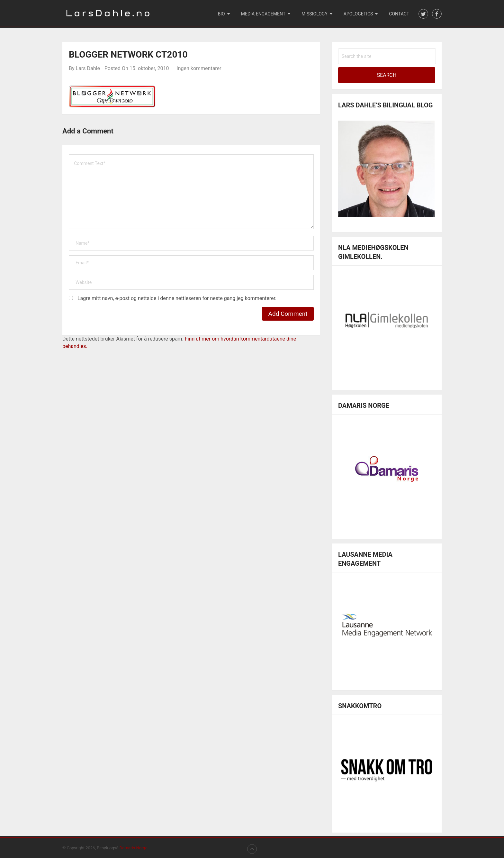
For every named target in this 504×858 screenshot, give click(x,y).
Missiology (315, 14)
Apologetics (358, 14)
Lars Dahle (88, 68)
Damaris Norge (134, 848)
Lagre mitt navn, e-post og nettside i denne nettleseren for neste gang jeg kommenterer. (177, 298)
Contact (399, 14)
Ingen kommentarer (199, 68)
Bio (221, 14)
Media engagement (263, 14)
